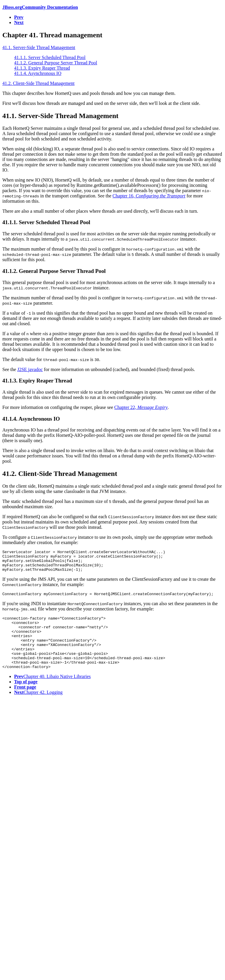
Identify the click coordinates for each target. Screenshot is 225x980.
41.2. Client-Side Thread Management (38, 83)
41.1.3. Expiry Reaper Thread (42, 68)
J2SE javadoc (30, 369)
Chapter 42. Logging (38, 708)
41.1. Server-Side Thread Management (39, 47)
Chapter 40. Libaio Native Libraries (52, 692)
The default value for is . (51, 359)
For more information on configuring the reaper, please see (58, 407)
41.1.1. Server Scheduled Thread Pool (50, 57)
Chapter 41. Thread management (52, 35)
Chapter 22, (141, 407)
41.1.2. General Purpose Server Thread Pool (56, 63)
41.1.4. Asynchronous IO (38, 73)
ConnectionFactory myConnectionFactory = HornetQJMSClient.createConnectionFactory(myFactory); (114, 599)
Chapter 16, (149, 196)
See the (10, 369)
